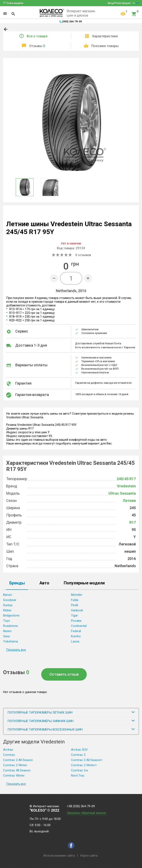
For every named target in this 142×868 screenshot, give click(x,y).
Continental (79, 626)
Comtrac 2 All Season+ (87, 760)
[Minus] (54, 278)
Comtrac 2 (78, 755)
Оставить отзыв (64, 674)
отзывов (83, 255)
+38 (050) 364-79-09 (81, 806)
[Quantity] (71, 278)
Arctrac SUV (79, 750)
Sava (6, 636)
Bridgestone (11, 615)
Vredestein (126, 486)
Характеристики (105, 36)
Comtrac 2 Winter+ (84, 765)
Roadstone (11, 626)
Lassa (75, 641)
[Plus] (88, 278)
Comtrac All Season (17, 770)
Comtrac (9, 755)
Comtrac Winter (14, 776)
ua (137, 3)
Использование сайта (59, 856)
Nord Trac (78, 776)
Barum (8, 595)
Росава (76, 621)
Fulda (75, 600)
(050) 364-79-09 (72, 21)
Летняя (129, 501)
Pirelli (75, 605)
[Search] (13, 14)
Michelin (76, 595)
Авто (44, 583)
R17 (133, 522)
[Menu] (5, 14)
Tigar (74, 615)
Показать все (16, 650)
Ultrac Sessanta (122, 493)
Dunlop (8, 605)
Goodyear (10, 600)
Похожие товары (105, 46)
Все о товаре (37, 36)
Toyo (7, 621)
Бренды (17, 583)
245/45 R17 (126, 479)
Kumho (76, 636)
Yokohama (10, 641)
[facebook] (71, 845)
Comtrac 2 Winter (15, 765)
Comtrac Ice (79, 770)
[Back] (6, 30)
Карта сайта (89, 856)
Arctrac (8, 750)
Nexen (7, 631)
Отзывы (37, 46)
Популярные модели (84, 583)
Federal (76, 631)
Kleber (7, 610)
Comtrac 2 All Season (18, 760)
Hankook (77, 610)
